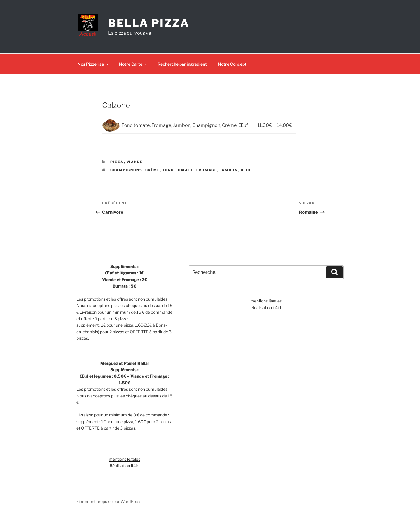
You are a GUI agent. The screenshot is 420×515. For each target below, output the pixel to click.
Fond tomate (178, 170)
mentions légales (125, 459)
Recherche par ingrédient (182, 64)
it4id (135, 466)
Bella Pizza (149, 23)
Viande (135, 162)
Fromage (207, 170)
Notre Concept (232, 64)
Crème (153, 170)
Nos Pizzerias (93, 64)
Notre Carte (133, 64)
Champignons (126, 170)
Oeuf (246, 170)
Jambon (229, 170)
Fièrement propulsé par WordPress (109, 501)
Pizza (117, 162)
